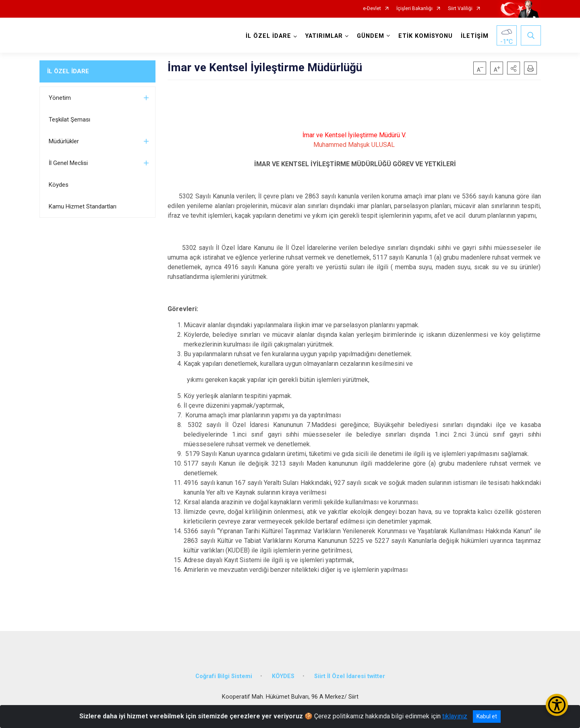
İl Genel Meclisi (68, 163)
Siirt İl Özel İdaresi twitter (350, 676)
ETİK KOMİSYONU (426, 36)
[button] (514, 68)
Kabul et (487, 716)
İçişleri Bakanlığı (414, 9)
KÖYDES (283, 676)
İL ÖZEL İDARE (68, 71)
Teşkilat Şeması (69, 120)
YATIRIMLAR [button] (324, 36)
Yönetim (60, 98)
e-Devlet (372, 9)
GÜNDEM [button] (371, 36)
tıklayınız (455, 716)
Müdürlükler (64, 141)
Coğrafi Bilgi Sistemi (224, 676)
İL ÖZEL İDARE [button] (268, 36)
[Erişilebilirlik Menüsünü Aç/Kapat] (557, 705)
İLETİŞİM (475, 36)
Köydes (59, 185)
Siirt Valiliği (460, 9)
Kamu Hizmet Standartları (83, 206)
